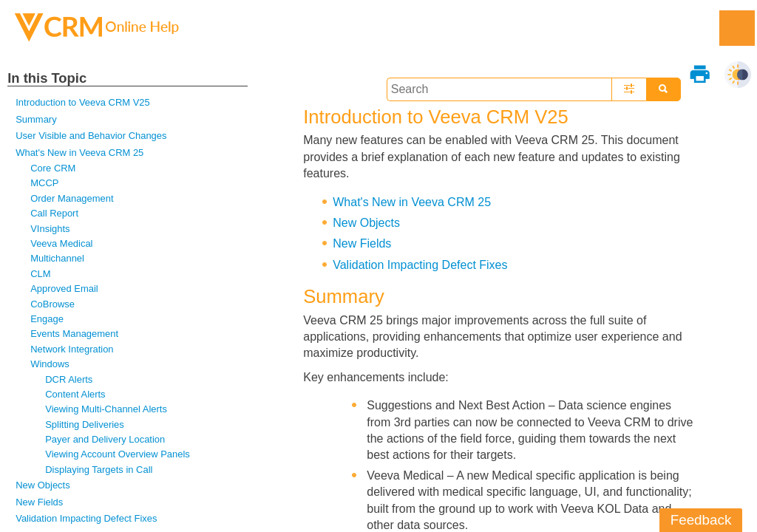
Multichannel (57, 258)
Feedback (701, 520)
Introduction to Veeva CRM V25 (82, 102)
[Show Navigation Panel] (737, 28)
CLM (40, 274)
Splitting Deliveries (85, 424)
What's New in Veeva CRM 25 (79, 153)
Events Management (74, 334)
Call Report (54, 213)
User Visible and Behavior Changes (91, 136)
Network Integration (72, 349)
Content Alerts (75, 394)
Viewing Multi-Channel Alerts (106, 409)
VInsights (50, 229)
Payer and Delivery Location (105, 439)
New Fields (39, 502)
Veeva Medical (61, 243)
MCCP (44, 183)
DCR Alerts (69, 379)
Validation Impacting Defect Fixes (86, 518)
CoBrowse (52, 304)
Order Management (72, 198)
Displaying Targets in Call (99, 470)
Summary (36, 119)
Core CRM (53, 168)
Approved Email (64, 289)
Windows (50, 364)
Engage (47, 319)
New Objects (43, 485)
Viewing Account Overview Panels (118, 454)
